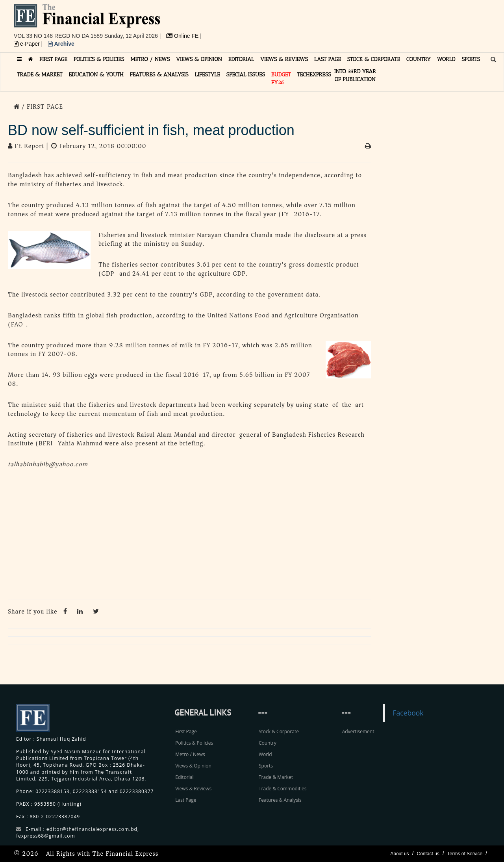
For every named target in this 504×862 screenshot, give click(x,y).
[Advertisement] (361, 22)
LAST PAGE (328, 59)
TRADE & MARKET (40, 75)
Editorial (184, 777)
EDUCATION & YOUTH (96, 75)
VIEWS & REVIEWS (284, 59)
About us (399, 854)
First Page (186, 731)
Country (268, 743)
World (265, 754)
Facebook (408, 713)
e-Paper (28, 44)
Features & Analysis (280, 800)
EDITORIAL (241, 59)
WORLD (446, 59)
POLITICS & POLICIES (99, 59)
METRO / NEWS (150, 59)
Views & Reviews (193, 789)
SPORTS (471, 59)
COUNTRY (419, 59)
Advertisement (358, 731)
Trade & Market (276, 777)
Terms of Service (465, 854)
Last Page (186, 800)
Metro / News (190, 754)
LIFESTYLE (208, 75)
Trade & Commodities (283, 789)
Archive (61, 44)
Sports (266, 766)
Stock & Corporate (279, 731)
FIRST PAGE (53, 59)
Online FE (183, 36)
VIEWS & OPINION (199, 59)
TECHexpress (314, 75)
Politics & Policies (194, 743)
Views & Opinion (193, 766)
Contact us (428, 854)
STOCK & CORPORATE (374, 59)
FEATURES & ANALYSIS (159, 75)
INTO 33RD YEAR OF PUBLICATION (355, 75)
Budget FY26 (281, 79)
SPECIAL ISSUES (246, 75)
